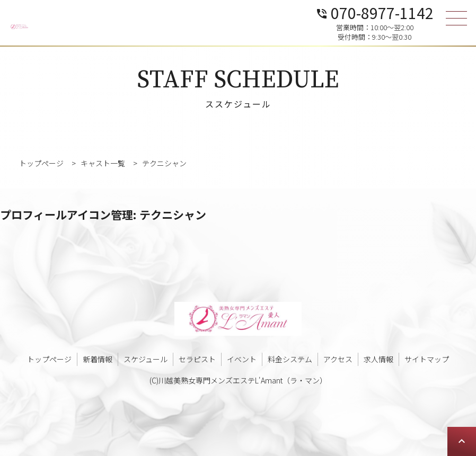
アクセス (338, 359)
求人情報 (378, 359)
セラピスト (197, 359)
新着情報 (98, 359)
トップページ (49, 359)
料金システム (290, 359)
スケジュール (146, 359)
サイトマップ (427, 359)
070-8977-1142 (374, 12)
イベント (242, 359)
